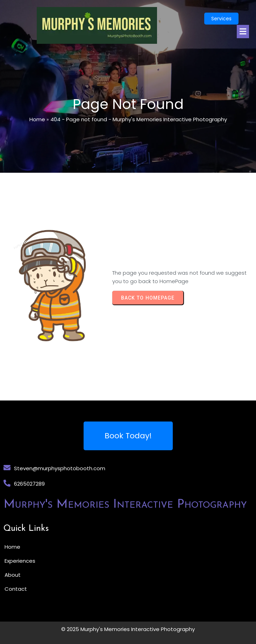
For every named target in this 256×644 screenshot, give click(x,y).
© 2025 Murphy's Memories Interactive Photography (128, 629)
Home (37, 119)
